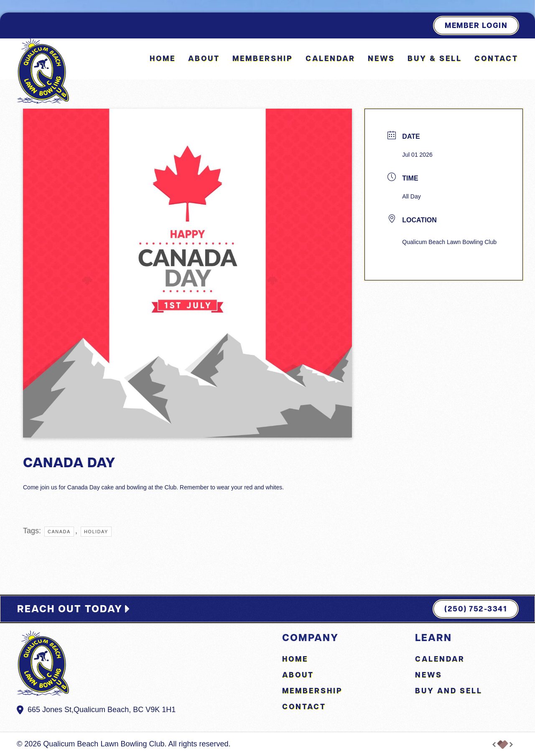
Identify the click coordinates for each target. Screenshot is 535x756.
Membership (263, 58)
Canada (59, 532)
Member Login (476, 25)
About (204, 58)
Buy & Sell (435, 58)
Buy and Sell (449, 691)
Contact (496, 58)
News (381, 58)
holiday (96, 532)
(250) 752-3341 (476, 609)
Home (163, 58)
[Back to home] (43, 71)
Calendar (330, 58)
